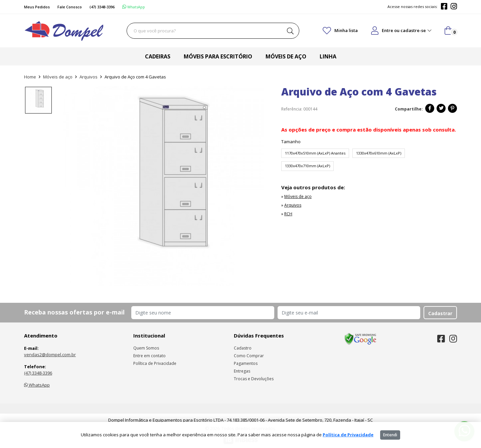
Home (30, 77)
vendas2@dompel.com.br (50, 355)
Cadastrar (440, 313)
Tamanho (291, 142)
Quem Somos (146, 348)
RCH (288, 214)
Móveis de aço (286, 56)
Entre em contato (149, 356)
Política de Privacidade (155, 363)
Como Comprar (249, 356)
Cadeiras (158, 56)
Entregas (242, 371)
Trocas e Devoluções (254, 379)
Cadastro (243, 348)
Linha (328, 56)
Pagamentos (246, 363)
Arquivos (89, 77)
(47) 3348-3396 (38, 373)
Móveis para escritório (218, 56)
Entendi (390, 435)
